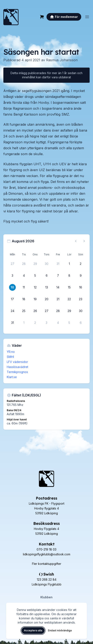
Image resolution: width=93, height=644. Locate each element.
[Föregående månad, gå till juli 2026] (76, 241)
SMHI (10, 357)
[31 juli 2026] (58, 264)
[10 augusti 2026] (12, 287)
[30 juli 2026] (46, 264)
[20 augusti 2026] (46, 299)
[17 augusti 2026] (12, 299)
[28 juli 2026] (24, 264)
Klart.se (12, 377)
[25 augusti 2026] (24, 311)
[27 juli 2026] (12, 264)
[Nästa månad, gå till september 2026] (84, 241)
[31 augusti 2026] (12, 323)
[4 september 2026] (58, 323)
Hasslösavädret (17, 367)
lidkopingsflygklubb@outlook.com (47, 554)
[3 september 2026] (46, 323)
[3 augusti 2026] (12, 276)
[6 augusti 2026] (46, 276)
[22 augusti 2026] (69, 299)
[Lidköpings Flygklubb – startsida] (11, 17)
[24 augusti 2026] (12, 311)
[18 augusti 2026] (24, 299)
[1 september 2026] (24, 323)
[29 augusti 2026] (69, 311)
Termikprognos (17, 372)
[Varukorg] (42, 17)
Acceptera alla (33, 630)
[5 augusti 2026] (35, 276)
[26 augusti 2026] (35, 311)
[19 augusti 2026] (35, 299)
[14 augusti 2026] (58, 287)
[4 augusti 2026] (24, 276)
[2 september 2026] (35, 323)
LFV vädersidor (17, 362)
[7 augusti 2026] (58, 276)
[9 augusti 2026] (81, 276)
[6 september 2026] (81, 323)
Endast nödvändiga (60, 630)
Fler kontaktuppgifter (47, 564)
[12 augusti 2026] (35, 287)
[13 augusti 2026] (46, 287)
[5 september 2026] (69, 323)
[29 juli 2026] (35, 264)
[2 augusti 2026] (81, 264)
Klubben (46, 597)
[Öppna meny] (87, 17)
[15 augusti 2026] (69, 287)
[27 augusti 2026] (46, 311)
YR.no (11, 352)
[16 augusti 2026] (81, 287)
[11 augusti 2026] (24, 287)
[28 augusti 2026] (58, 311)
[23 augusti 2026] (81, 299)
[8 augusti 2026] (69, 276)
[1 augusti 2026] (69, 264)
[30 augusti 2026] (81, 311)
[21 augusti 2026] (58, 299)
